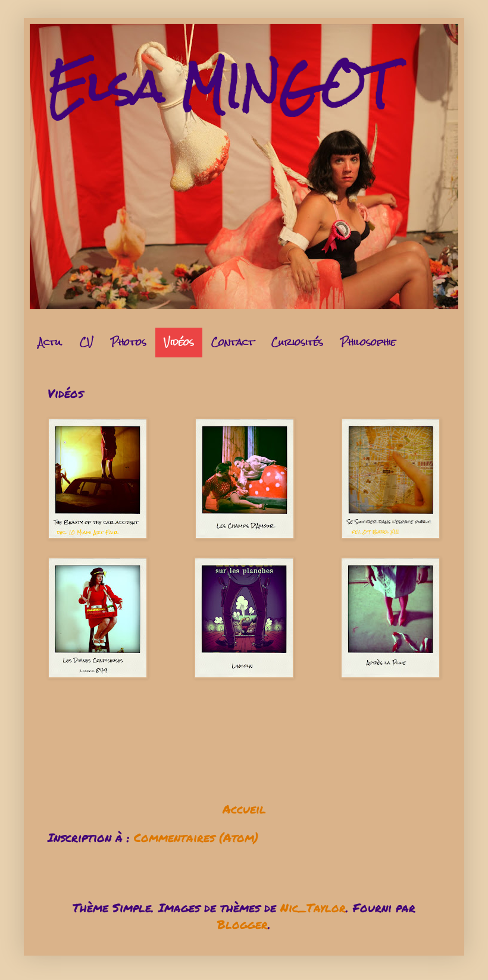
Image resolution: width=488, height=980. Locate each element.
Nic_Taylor (313, 907)
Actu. (50, 342)
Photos (129, 342)
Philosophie (368, 342)
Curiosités (297, 342)
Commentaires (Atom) (196, 837)
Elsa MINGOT (220, 87)
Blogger (243, 924)
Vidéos (179, 342)
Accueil (244, 809)
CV (87, 342)
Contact (233, 342)
